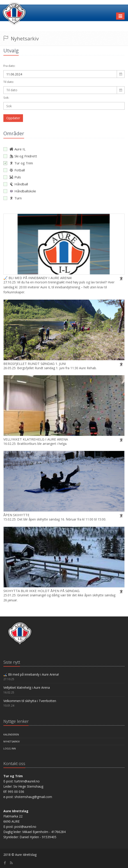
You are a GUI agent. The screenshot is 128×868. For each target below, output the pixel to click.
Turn (13, 198)
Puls (12, 177)
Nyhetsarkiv (12, 741)
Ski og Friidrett (20, 156)
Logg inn (10, 748)
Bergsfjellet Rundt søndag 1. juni (35, 364)
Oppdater (13, 118)
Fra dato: (9, 66)
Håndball (16, 184)
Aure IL (14, 149)
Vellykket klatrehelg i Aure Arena (36, 439)
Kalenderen (11, 734)
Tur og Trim (18, 163)
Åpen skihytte (16, 515)
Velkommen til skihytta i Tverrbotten (30, 701)
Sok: (6, 98)
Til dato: (9, 82)
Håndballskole (20, 191)
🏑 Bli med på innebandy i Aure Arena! (38, 278)
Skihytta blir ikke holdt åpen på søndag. (42, 591)
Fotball (14, 170)
